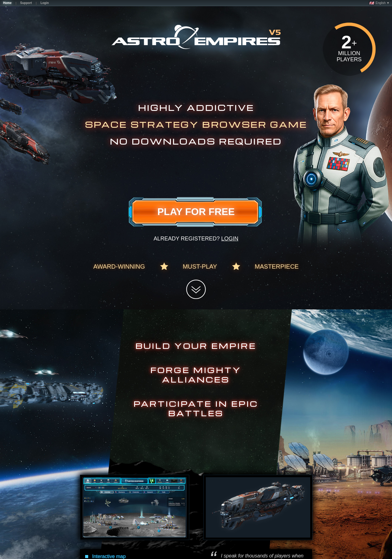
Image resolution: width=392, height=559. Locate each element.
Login (230, 239)
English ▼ (379, 3)
